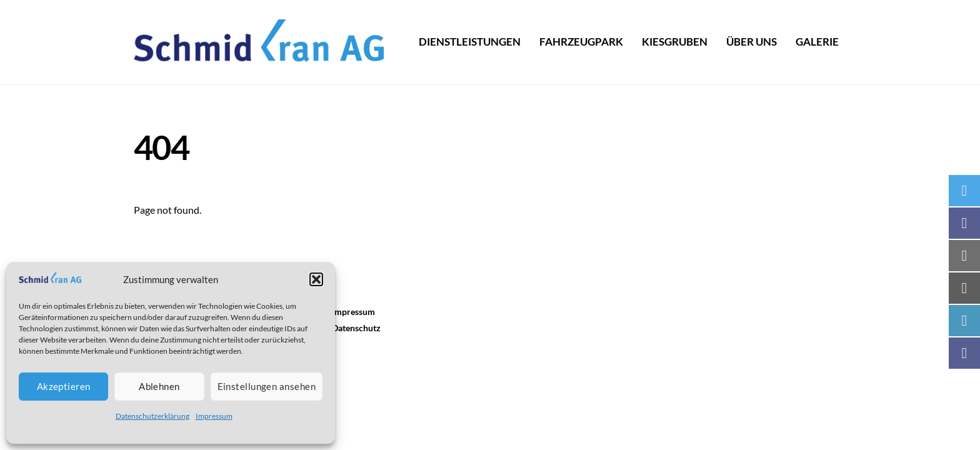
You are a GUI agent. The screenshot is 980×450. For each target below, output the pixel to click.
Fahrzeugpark (581, 42)
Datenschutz (356, 328)
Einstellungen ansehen (267, 386)
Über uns (752, 42)
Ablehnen (159, 386)
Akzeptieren (64, 386)
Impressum (214, 416)
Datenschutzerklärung (152, 416)
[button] (316, 279)
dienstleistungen (470, 42)
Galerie (817, 42)
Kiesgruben (675, 42)
